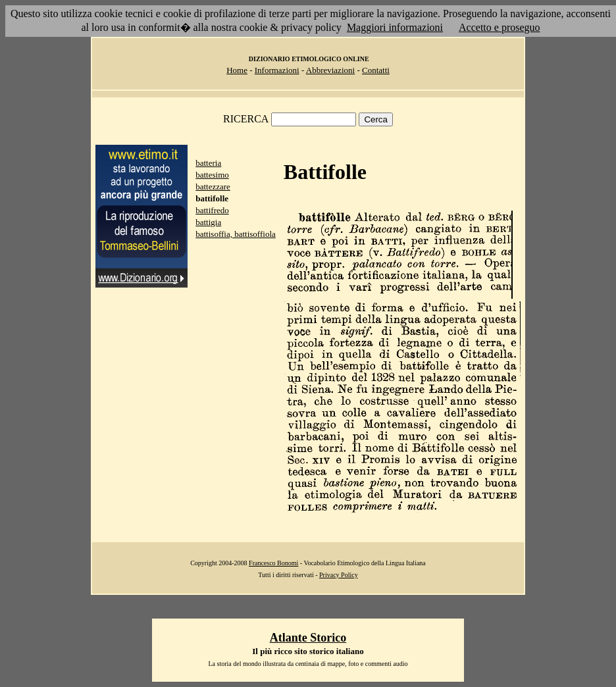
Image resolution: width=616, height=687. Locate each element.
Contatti (376, 70)
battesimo (212, 175)
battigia (208, 222)
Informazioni (277, 70)
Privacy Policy (339, 575)
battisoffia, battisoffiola (236, 234)
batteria (208, 163)
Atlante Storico (308, 638)
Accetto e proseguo (500, 27)
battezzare (213, 187)
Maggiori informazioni (395, 27)
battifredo (212, 210)
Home (237, 70)
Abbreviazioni (330, 70)
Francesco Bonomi (273, 563)
